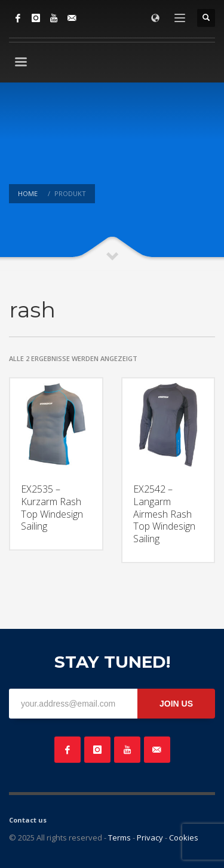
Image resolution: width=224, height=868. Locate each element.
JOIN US (176, 704)
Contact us (28, 820)
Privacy (150, 838)
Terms (119, 838)
